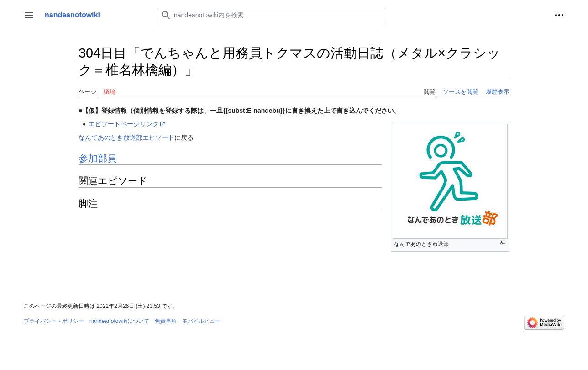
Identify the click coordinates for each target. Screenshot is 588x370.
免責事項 (166, 321)
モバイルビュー (201, 321)
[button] (29, 15)
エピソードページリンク (124, 124)
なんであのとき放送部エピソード (126, 137)
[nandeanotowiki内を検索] (271, 15)
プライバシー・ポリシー (54, 321)
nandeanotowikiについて (119, 321)
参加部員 (98, 158)
